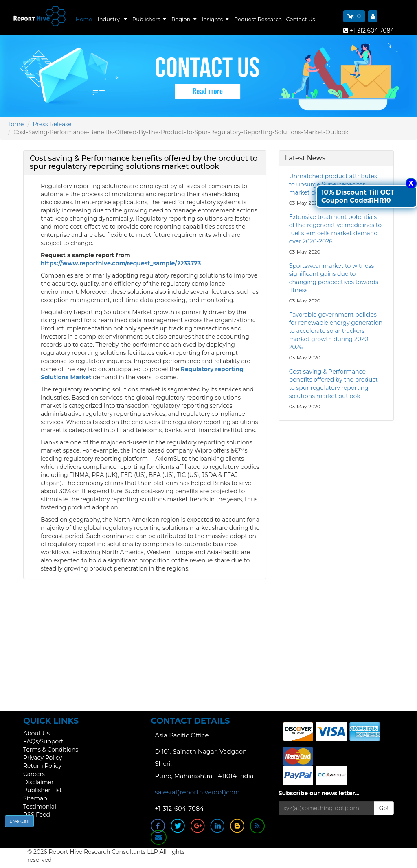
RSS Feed (37, 815)
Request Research (258, 19)
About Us (36, 733)
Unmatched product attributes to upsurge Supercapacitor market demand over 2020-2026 (335, 184)
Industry (112, 19)
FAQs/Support (43, 741)
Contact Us (300, 19)
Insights (215, 19)
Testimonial (40, 807)
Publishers (149, 19)
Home (84, 19)
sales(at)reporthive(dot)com (197, 792)
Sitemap (35, 798)
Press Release (52, 124)
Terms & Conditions (51, 750)
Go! (384, 808)
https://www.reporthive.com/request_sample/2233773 (121, 263)
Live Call (19, 821)
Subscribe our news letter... (319, 793)
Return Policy (42, 766)
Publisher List (43, 790)
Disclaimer (38, 782)
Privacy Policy (43, 758)
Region (184, 19)
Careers (34, 774)
